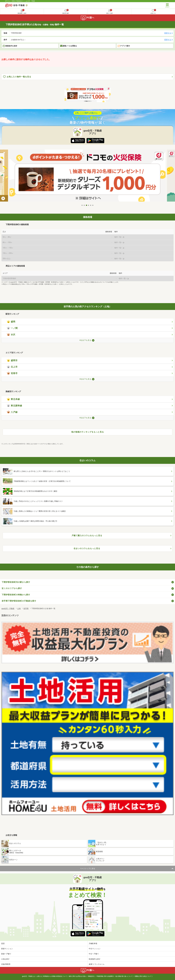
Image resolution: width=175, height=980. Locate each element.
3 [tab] (86, 205)
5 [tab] (91, 205)
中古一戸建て (94, 954)
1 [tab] (82, 205)
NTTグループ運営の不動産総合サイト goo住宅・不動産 (20, 1)
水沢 (11, 335)
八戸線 (12, 412)
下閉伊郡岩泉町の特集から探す (16, 595)
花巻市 (12, 373)
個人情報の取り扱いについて (124, 976)
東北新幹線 (15, 406)
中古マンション (95, 949)
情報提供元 (91, 976)
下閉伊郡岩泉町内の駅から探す (16, 582)
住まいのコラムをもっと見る (87, 548)
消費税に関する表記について (143, 976)
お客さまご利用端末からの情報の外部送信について (52, 976)
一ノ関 (12, 328)
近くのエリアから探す (12, 588)
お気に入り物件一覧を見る (17, 77)
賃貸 (3, 943)
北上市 (12, 367)
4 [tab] (89, 205)
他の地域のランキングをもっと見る (88, 432)
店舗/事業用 (6, 964)
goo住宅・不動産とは (28, 976)
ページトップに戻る (88, 869)
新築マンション (7, 949)
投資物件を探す (95, 959)
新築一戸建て (6, 954)
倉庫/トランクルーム (97, 964)
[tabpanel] (87, 176)
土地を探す (5, 959)
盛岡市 (12, 360)
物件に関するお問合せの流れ (77, 976)
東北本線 (13, 399)
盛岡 (11, 322)
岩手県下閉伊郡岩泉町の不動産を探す (19, 601)
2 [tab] (84, 205)
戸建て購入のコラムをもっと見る (87, 536)
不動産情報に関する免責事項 (105, 976)
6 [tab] (93, 205)
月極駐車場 (93, 943)
